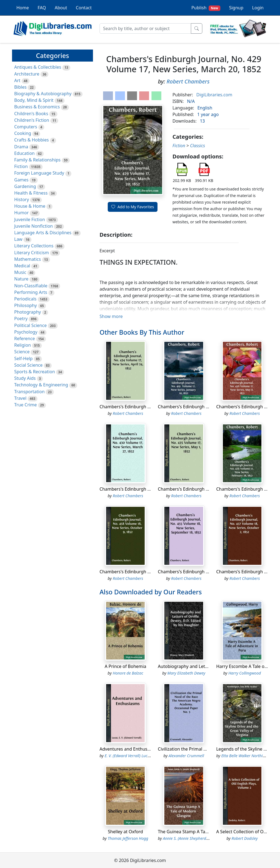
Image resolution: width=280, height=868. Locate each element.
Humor (21, 213)
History (22, 199)
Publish (206, 8)
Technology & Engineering (41, 385)
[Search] (145, 28)
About (61, 8)
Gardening (25, 186)
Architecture (27, 74)
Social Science (28, 365)
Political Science (30, 325)
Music (20, 272)
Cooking (23, 133)
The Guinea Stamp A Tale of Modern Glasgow (204, 832)
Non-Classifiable (31, 286)
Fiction (21, 166)
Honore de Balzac (128, 673)
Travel (20, 398)
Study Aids (25, 378)
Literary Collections (34, 246)
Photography (28, 312)
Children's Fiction (32, 120)
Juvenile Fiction (30, 219)
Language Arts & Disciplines (43, 233)
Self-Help (23, 358)
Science (22, 352)
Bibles (20, 87)
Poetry (21, 319)
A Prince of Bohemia (126, 666)
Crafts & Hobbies (31, 140)
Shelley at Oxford (126, 832)
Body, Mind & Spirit (34, 100)
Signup (236, 8)
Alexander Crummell (186, 756)
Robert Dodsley (245, 838)
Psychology (26, 332)
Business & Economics (37, 107)
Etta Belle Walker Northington (247, 756)
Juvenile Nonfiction (33, 226)
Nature (21, 279)
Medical (22, 266)
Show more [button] (111, 316)
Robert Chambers (188, 81)
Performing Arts (31, 292)
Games (21, 180)
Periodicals (25, 299)
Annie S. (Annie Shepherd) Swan (190, 838)
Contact (84, 8)
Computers (26, 127)
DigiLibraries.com (214, 95)
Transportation (29, 392)
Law (18, 239)
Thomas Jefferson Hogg (128, 838)
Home (23, 8)
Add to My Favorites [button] (133, 207)
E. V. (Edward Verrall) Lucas (128, 756)
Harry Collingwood (245, 673)
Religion (23, 345)
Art (17, 80)
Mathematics (27, 259)
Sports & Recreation (35, 372)
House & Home (30, 206)
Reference (24, 338)
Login (258, 8)
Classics (198, 146)
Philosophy (26, 305)
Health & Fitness (31, 193)
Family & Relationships (37, 160)
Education (24, 153)
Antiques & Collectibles (38, 67)
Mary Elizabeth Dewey (186, 673)
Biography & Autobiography (43, 94)
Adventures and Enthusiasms (129, 749)
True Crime (26, 405)
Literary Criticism (32, 253)
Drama (21, 147)
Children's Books (31, 114)
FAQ (42, 8)
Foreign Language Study (39, 173)
